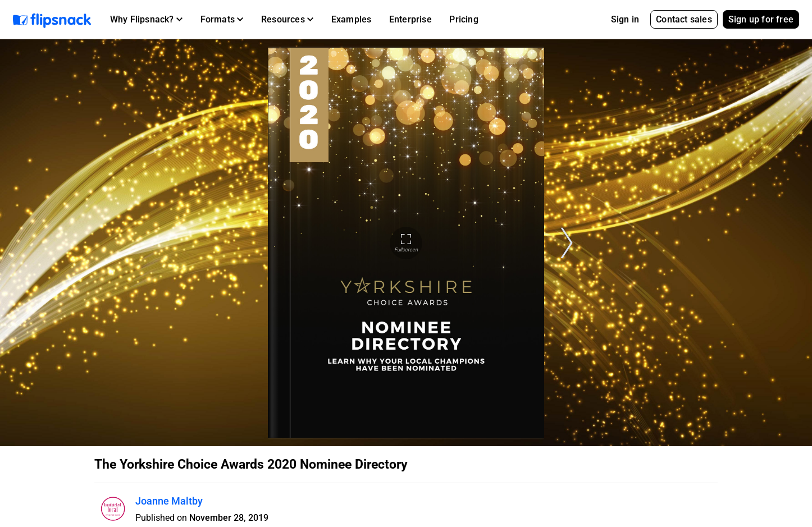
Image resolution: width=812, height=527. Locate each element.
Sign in (625, 19)
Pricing (464, 19)
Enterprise (410, 19)
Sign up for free (761, 19)
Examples (352, 19)
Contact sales (684, 19)
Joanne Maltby (169, 501)
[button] (146, 20)
